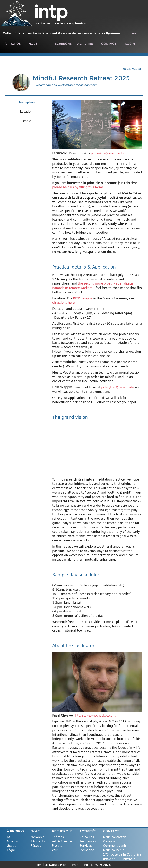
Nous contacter (114, 837)
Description (26, 102)
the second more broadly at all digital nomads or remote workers (93, 286)
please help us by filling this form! (78, 187)
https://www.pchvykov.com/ (96, 715)
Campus (109, 842)
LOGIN (130, 44)
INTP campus (83, 298)
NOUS (33, 44)
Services (86, 846)
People (26, 121)
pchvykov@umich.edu (107, 153)
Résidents (38, 842)
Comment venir (115, 846)
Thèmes (58, 837)
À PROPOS (13, 44)
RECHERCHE (62, 44)
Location (26, 111)
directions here (63, 303)
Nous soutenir (113, 850)
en (134, 33)
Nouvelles (87, 837)
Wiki (55, 850)
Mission (12, 842)
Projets (57, 846)
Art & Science (62, 842)
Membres (37, 837)
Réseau (36, 846)
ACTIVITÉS (85, 44)
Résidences (88, 842)
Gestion (13, 846)
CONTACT (109, 44)
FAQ (10, 837)
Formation (87, 850)
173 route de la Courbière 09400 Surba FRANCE (122, 857)
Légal (11, 850)
